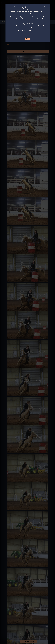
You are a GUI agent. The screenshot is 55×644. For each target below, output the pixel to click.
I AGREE (28, 39)
